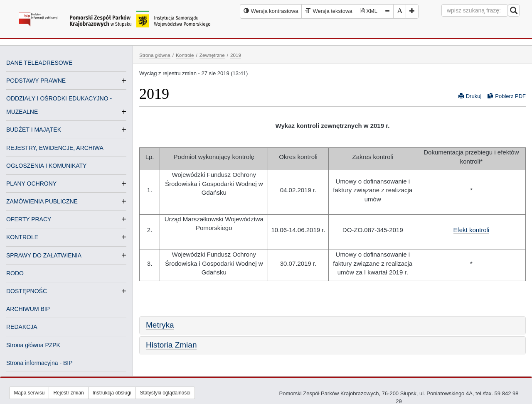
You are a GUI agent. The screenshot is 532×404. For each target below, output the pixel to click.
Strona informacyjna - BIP (39, 363)
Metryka (160, 325)
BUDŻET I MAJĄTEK (34, 130)
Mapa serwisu (29, 393)
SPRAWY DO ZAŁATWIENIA (44, 255)
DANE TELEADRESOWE (39, 63)
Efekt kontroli (472, 230)
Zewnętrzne (212, 55)
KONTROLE (22, 237)
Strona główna (155, 55)
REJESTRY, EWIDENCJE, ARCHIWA (55, 148)
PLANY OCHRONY (31, 184)
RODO (15, 273)
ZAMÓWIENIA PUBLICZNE (42, 201)
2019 (236, 55)
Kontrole (185, 55)
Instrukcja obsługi (112, 393)
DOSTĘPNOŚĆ (27, 291)
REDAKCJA (22, 327)
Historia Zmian (171, 345)
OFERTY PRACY (29, 219)
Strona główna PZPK (33, 345)
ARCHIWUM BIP (28, 309)
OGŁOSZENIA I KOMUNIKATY (46, 166)
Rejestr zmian (68, 393)
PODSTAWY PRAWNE (36, 81)
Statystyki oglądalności (165, 393)
